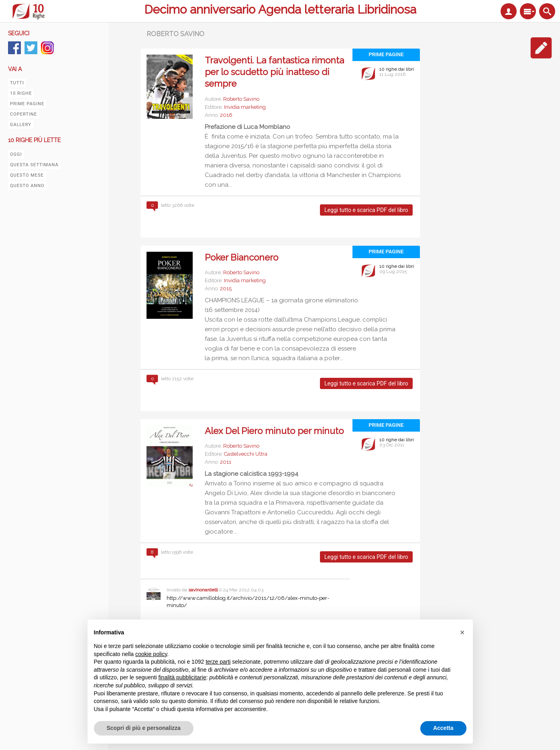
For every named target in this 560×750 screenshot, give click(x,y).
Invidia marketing (245, 107)
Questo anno (27, 186)
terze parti (218, 662)
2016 (226, 115)
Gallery (21, 125)
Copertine (23, 114)
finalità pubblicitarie (182, 677)
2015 (226, 288)
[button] (462, 632)
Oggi (16, 154)
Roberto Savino (241, 99)
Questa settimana (34, 165)
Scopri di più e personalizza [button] (144, 728)
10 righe (21, 93)
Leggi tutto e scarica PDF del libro (366, 210)
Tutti (17, 83)
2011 (226, 462)
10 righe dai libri (397, 69)
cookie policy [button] (151, 654)
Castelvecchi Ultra (246, 454)
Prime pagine (27, 104)
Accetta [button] (443, 728)
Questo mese (27, 175)
